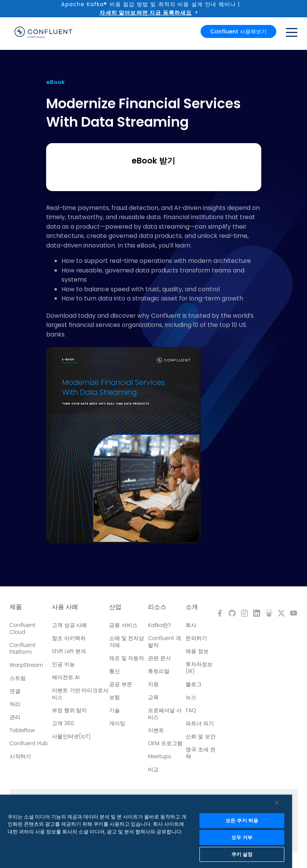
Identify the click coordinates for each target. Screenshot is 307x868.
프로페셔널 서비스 (165, 714)
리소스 (157, 607)
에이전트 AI (66, 677)
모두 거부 (242, 837)
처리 (15, 704)
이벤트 (156, 730)
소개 (192, 607)
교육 (153, 697)
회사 (191, 625)
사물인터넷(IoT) (71, 736)
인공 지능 (63, 664)
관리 (15, 717)
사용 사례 (65, 607)
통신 (115, 671)
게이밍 (117, 723)
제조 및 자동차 (127, 658)
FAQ (191, 710)
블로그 (194, 684)
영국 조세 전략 (201, 753)
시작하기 (20, 756)
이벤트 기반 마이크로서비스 (80, 694)
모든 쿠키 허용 (242, 821)
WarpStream (27, 665)
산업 (115, 607)
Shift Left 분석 (69, 651)
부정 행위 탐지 (70, 710)
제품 (16, 607)
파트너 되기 (200, 723)
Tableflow (22, 730)
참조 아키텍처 (69, 638)
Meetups (159, 756)
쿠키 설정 (242, 854)
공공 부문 (121, 684)
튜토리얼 (159, 671)
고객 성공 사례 (70, 625)
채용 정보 (197, 651)
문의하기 (196, 638)
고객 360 (63, 723)
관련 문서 (159, 658)
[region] (146, 831)
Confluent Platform (23, 649)
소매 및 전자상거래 (127, 642)
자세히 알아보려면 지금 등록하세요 (146, 13)
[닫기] (277, 803)
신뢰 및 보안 (201, 736)
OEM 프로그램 (165, 743)
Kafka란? (159, 625)
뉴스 (191, 697)
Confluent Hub (29, 743)
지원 (153, 684)
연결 (15, 691)
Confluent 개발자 (164, 642)
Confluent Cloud (23, 629)
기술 (115, 710)
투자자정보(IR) (199, 668)
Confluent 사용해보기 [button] (238, 31)
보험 (115, 697)
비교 (153, 769)
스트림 (18, 678)
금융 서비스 (123, 625)
